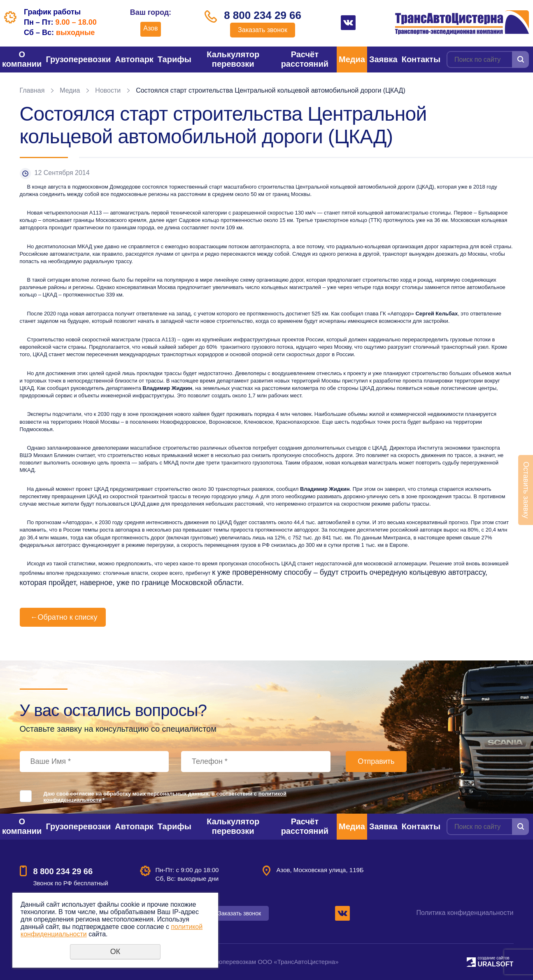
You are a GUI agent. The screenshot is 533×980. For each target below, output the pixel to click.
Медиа (352, 59)
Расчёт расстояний (305, 59)
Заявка (383, 59)
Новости (108, 90)
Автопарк (134, 59)
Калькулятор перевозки (233, 59)
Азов (150, 28)
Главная (32, 90)
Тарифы (175, 59)
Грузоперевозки (78, 59)
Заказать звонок (263, 30)
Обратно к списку (63, 617)
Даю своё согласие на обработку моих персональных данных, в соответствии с (165, 797)
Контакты (421, 59)
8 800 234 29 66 (263, 15)
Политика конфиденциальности (465, 913)
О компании (22, 59)
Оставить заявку (526, 490)
